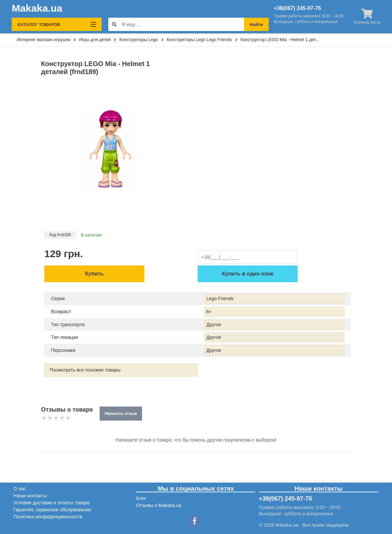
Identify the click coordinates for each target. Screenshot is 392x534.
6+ (209, 312)
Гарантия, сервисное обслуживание (52, 510)
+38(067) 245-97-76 (297, 8)
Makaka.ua (37, 8)
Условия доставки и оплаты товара (51, 503)
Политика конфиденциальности (48, 517)
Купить (94, 274)
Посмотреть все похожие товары (85, 370)
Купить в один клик (248, 274)
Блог (141, 498)
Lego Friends (220, 299)
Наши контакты (30, 496)
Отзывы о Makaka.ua (158, 505)
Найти (256, 25)
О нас (19, 489)
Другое (214, 325)
